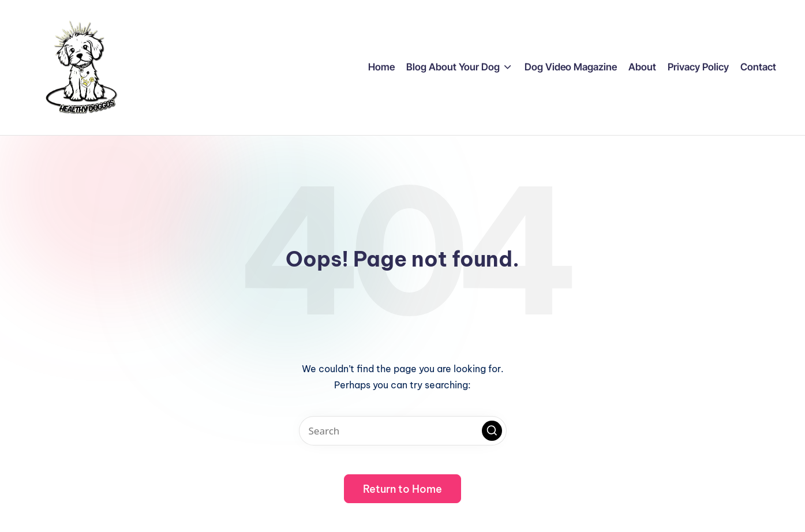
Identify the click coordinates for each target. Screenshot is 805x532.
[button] (492, 431)
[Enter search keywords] (403, 431)
